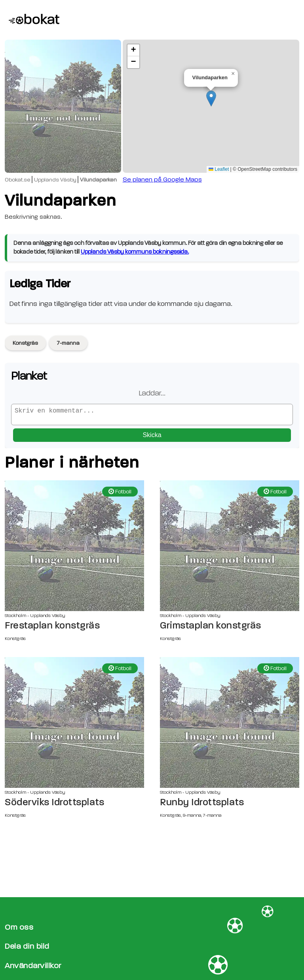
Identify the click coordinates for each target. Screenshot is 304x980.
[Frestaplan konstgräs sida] (74, 549)
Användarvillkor (33, 966)
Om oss (19, 927)
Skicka (152, 438)
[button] (211, 98)
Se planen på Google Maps (162, 180)
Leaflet (219, 169)
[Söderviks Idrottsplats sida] (74, 726)
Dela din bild (27, 947)
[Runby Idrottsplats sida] (230, 726)
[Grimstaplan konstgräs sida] (230, 549)
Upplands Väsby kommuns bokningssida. (135, 252)
